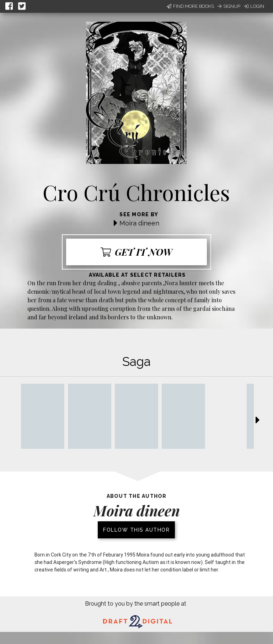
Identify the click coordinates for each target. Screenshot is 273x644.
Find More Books (190, 6)
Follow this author (136, 530)
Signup (229, 6)
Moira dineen (139, 223)
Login (254, 6)
